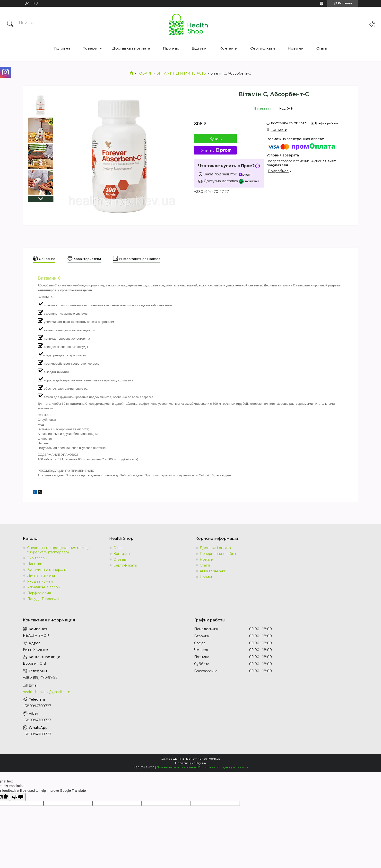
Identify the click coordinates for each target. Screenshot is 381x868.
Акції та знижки (213, 571)
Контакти (229, 48)
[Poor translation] (18, 797)
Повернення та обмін (219, 554)
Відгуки (199, 48)
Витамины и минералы (47, 570)
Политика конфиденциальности (223, 767)
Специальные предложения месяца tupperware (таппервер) (58, 550)
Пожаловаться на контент (176, 767)
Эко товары (37, 558)
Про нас (171, 48)
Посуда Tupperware (44, 599)
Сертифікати (263, 48)
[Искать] (10, 24)
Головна (62, 48)
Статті (322, 48)
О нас (118, 548)
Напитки (35, 564)
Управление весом (44, 587)
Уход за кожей (40, 581)
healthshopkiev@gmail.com (47, 692)
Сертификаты (125, 565)
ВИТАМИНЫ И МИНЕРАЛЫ (181, 73)
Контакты (122, 554)
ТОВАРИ (145, 73)
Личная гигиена (41, 576)
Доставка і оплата (215, 548)
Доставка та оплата (131, 48)
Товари (90, 48)
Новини (296, 48)
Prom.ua (214, 759)
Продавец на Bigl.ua (190, 763)
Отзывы (120, 559)
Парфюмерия (39, 593)
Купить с (216, 150)
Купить (216, 139)
